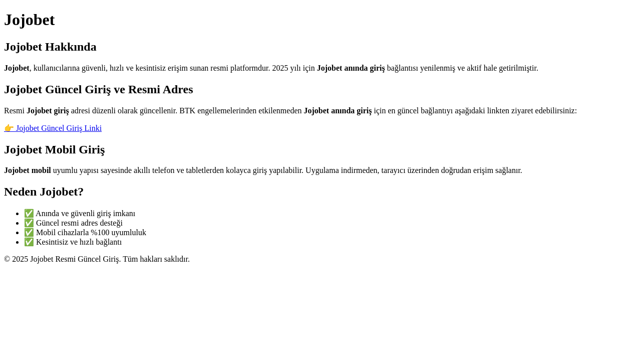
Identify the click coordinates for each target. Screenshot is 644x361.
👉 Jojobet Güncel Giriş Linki (53, 128)
